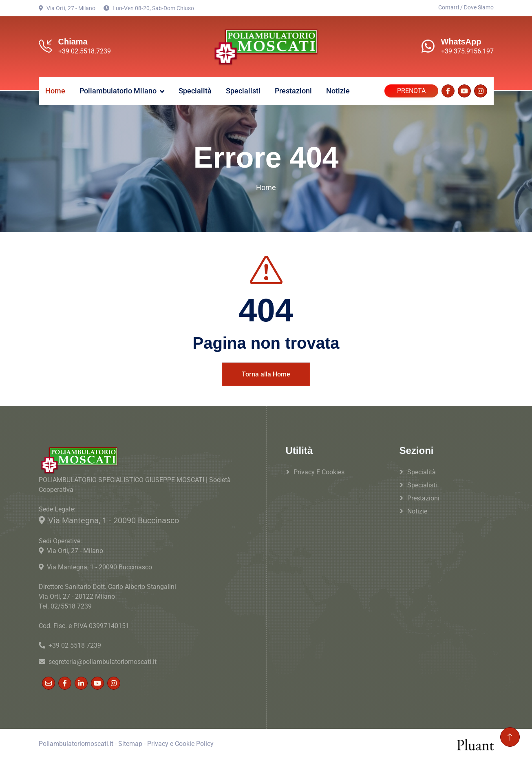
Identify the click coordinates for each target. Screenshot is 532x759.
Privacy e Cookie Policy (180, 742)
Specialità (195, 90)
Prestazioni (293, 90)
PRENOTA (411, 90)
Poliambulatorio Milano (118, 90)
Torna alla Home (266, 373)
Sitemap (130, 742)
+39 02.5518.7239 (85, 51)
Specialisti (243, 90)
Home (55, 90)
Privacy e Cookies (319, 470)
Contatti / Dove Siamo (466, 7)
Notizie (338, 90)
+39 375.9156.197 (467, 51)
